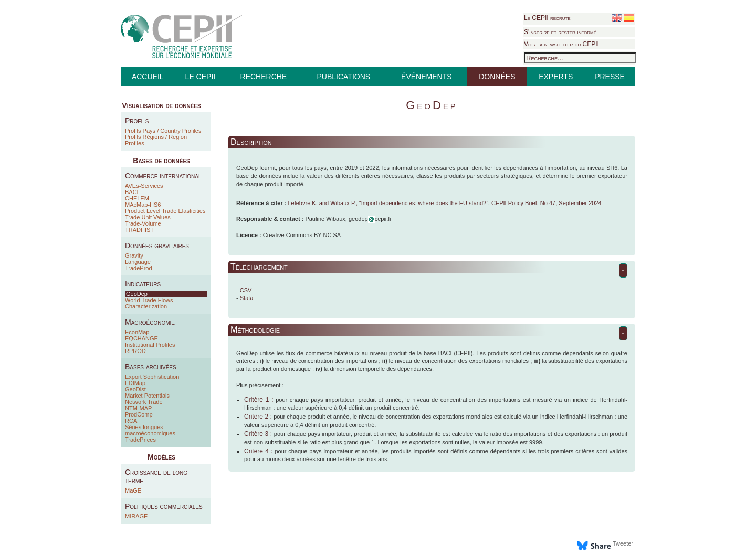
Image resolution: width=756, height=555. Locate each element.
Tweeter (623, 543)
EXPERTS (556, 77)
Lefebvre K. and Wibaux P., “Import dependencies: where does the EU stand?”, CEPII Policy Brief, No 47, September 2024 (444, 203)
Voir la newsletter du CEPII (561, 44)
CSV (246, 290)
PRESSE (610, 77)
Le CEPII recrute (547, 18)
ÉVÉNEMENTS (426, 77)
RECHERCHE (264, 77)
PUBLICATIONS (343, 77)
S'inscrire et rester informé (560, 32)
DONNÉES (497, 77)
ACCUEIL (148, 77)
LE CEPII (201, 77)
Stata (247, 298)
